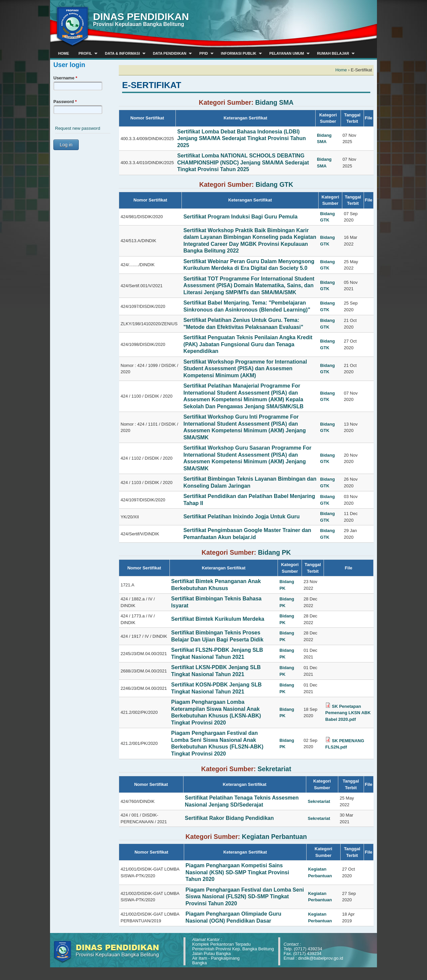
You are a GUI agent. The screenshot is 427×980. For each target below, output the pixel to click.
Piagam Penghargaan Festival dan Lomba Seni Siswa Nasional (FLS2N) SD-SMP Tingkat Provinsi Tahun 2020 (245, 897)
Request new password (78, 128)
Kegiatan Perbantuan (274, 837)
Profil (86, 54)
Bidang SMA (274, 102)
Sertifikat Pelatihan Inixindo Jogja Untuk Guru (242, 517)
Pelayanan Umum (287, 54)
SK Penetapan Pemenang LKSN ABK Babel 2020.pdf (348, 713)
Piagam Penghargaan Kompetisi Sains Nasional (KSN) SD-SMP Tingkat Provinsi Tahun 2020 (237, 872)
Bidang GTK (274, 184)
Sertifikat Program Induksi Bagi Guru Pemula (241, 217)
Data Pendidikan (170, 54)
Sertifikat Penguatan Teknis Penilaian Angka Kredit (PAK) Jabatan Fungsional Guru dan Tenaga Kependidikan (248, 344)
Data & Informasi (123, 54)
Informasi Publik (239, 54)
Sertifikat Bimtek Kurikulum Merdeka (218, 619)
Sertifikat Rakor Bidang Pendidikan (229, 818)
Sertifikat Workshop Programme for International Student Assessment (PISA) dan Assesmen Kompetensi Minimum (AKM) (245, 369)
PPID (204, 54)
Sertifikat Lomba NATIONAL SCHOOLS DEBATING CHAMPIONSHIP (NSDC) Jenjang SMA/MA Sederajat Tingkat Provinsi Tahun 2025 (243, 162)
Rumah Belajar (333, 54)
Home (341, 70)
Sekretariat (274, 769)
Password (65, 102)
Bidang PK (274, 552)
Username (65, 78)
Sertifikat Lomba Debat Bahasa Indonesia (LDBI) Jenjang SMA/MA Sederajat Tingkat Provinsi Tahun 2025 (242, 138)
